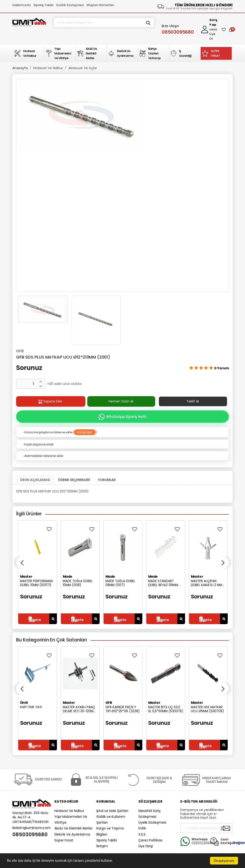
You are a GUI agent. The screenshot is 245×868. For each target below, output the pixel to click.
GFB (20, 351)
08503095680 (30, 835)
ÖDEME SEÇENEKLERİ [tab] (74, 480)
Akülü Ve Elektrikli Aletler (73, 828)
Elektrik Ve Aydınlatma (72, 834)
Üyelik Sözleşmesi (152, 822)
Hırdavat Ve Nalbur (48, 68)
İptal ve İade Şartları (112, 811)
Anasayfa (20, 68)
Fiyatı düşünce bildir (38, 444)
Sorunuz (29, 368)
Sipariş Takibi (43, 5)
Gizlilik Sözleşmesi (70, 5)
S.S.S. (142, 834)
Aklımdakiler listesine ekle (43, 456)
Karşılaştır (85, 432)
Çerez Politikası (150, 840)
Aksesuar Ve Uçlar (83, 68)
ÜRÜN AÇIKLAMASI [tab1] (35, 480)
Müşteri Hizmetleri (100, 5)
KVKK (142, 828)
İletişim (102, 846)
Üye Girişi (146, 846)
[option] (122, 115)
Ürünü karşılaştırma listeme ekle (47, 432)
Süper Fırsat (64, 840)
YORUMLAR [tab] (107, 480)
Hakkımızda (21, 5)
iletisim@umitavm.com (31, 828)
